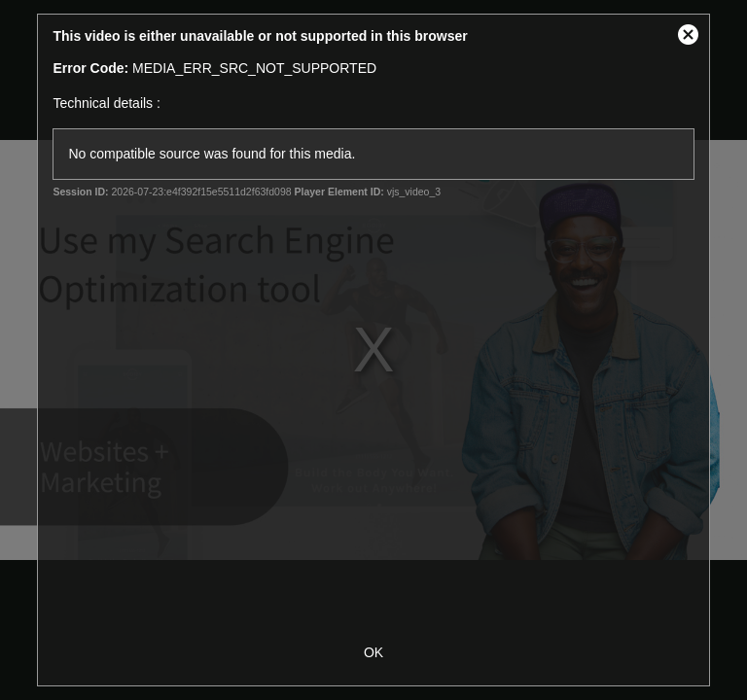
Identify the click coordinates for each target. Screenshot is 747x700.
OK (373, 652)
